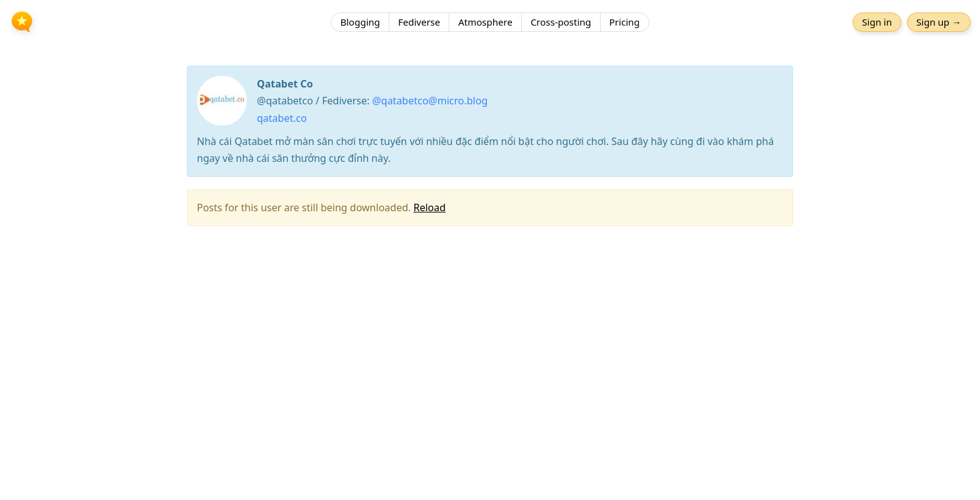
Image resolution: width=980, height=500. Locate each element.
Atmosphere (485, 22)
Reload (429, 207)
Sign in (877, 22)
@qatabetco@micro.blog (430, 101)
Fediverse (419, 22)
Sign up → (939, 22)
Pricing (625, 22)
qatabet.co (282, 118)
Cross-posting (561, 22)
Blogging (360, 22)
